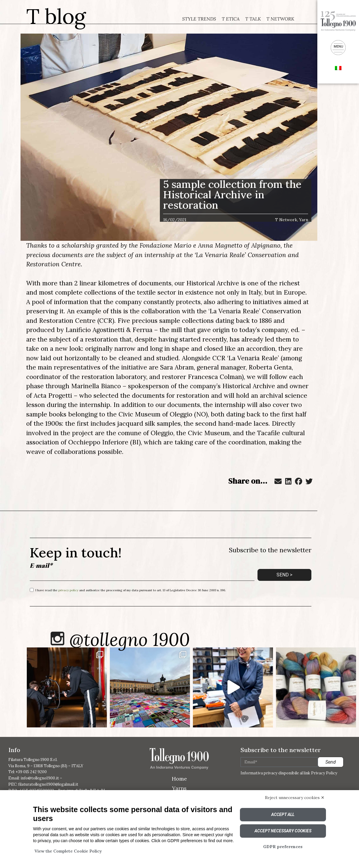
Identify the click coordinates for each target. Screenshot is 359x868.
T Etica (230, 19)
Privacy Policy (324, 774)
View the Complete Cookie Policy (68, 851)
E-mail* (41, 566)
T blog (56, 16)
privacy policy (68, 590)
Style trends (198, 19)
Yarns (179, 789)
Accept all (283, 814)
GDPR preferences (283, 847)
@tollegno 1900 (131, 640)
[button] (278, 481)
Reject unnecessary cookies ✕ (295, 798)
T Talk (253, 19)
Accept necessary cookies (283, 831)
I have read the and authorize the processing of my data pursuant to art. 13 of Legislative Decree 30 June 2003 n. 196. (131, 590)
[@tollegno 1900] (58, 639)
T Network (280, 19)
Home (179, 779)
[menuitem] (338, 67)
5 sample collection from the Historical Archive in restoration (232, 195)
